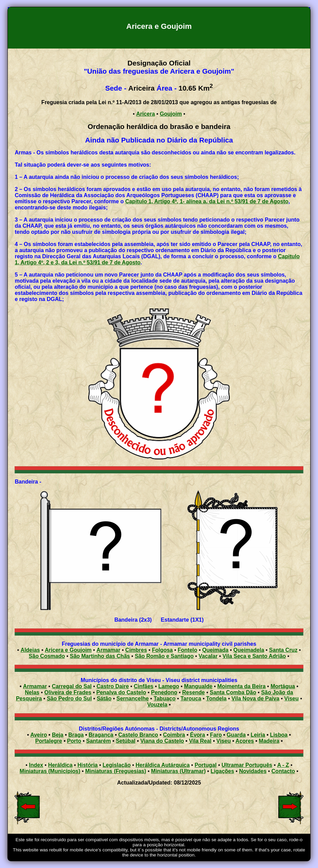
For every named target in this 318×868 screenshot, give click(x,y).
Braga (76, 735)
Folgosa (162, 650)
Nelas (32, 692)
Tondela (216, 699)
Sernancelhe (133, 699)
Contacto (283, 771)
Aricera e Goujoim (68, 650)
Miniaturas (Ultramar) (178, 771)
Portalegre (49, 741)
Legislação (117, 765)
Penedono (164, 692)
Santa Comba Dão (233, 692)
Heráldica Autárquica (162, 765)
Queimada (215, 650)
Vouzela (157, 705)
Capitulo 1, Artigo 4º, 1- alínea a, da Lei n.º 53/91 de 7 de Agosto (207, 201)
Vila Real (200, 741)
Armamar (108, 650)
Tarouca (191, 699)
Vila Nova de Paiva (255, 699)
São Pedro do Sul (69, 699)
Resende (194, 692)
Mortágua (283, 686)
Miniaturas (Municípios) (50, 771)
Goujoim (171, 114)
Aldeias (30, 650)
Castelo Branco (138, 735)
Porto (74, 741)
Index (36, 765)
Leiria (258, 735)
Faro (216, 735)
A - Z (283, 765)
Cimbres (136, 650)
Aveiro (39, 735)
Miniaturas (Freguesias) (116, 771)
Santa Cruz (283, 650)
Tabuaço (165, 699)
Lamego (169, 686)
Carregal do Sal (72, 686)
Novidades (253, 771)
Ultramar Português (247, 765)
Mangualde (198, 686)
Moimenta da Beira (241, 686)
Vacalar (208, 656)
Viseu (292, 699)
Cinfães (144, 686)
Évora (198, 735)
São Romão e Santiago (164, 656)
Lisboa (279, 735)
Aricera (145, 114)
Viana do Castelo (162, 741)
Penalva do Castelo (121, 692)
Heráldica (60, 765)
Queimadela (249, 650)
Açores (245, 741)
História (88, 765)
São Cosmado (47, 656)
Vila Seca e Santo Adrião (254, 656)
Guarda (236, 735)
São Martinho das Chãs (100, 656)
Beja (58, 735)
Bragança (101, 735)
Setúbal (126, 741)
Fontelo (187, 650)
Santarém (99, 741)
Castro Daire (113, 686)
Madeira (269, 741)
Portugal (205, 765)
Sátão (104, 699)
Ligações (222, 771)
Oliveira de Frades (68, 692)
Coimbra (174, 735)
